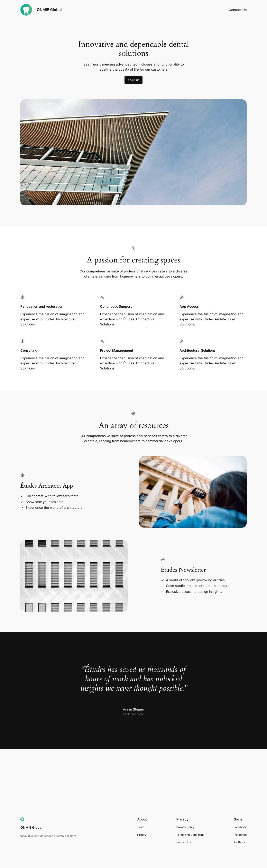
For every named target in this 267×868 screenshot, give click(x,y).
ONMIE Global (49, 10)
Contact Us (238, 10)
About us (133, 80)
